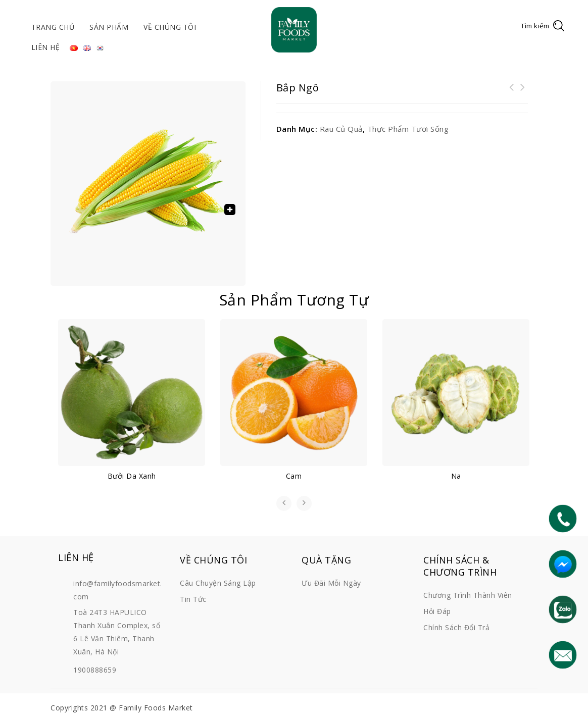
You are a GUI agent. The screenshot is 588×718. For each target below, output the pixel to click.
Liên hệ (46, 47)
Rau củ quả (341, 129)
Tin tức (193, 599)
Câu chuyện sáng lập (218, 583)
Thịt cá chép (512, 93)
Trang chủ (53, 27)
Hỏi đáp (437, 611)
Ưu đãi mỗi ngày (331, 583)
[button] (230, 210)
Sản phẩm (109, 27)
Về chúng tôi (170, 27)
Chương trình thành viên (468, 595)
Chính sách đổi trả (456, 627)
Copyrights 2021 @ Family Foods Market (122, 708)
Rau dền (523, 93)
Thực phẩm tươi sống (408, 129)
